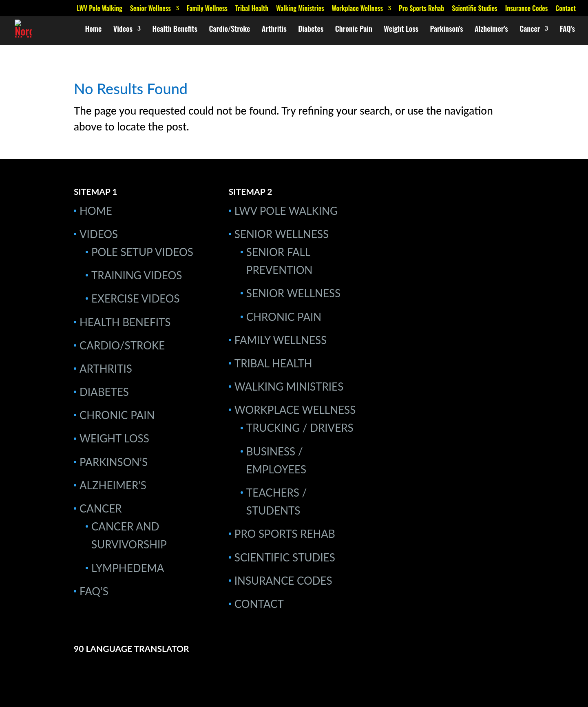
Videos (123, 30)
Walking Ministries (300, 9)
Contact (566, 9)
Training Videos (137, 275)
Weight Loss (401, 30)
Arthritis (274, 30)
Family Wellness (207, 9)
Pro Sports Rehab (421, 9)
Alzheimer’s (491, 30)
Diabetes (311, 30)
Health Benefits (175, 30)
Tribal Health (252, 9)
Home (94, 30)
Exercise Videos (136, 298)
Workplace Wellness (357, 9)
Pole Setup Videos (142, 252)
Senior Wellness (150, 9)
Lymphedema (128, 568)
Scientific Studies (475, 9)
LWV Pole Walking (99, 9)
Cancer (530, 30)
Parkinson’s (447, 30)
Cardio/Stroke (229, 30)
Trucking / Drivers (300, 428)
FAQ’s (567, 30)
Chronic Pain (354, 30)
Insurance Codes (527, 9)
